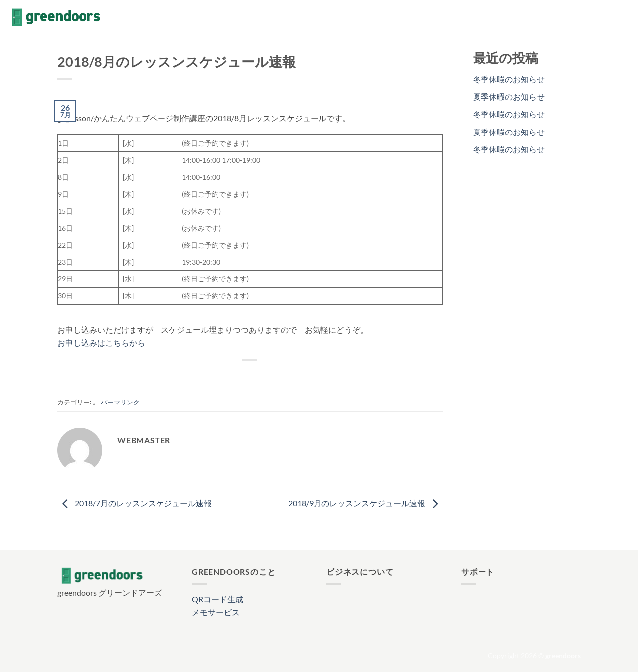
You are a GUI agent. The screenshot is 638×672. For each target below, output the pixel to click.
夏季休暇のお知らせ (509, 96)
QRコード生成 (218, 599)
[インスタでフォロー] (598, 17)
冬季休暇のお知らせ (509, 79)
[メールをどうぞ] (624, 17)
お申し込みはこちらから (101, 342)
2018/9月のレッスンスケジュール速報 (365, 503)
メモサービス (216, 612)
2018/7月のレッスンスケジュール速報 (135, 503)
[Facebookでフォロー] (585, 17)
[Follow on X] (611, 17)
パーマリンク (120, 402)
